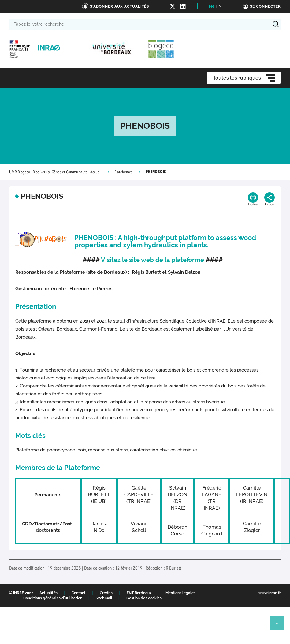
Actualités (48, 593)
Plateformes (123, 172)
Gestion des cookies (144, 598)
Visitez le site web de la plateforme (152, 260)
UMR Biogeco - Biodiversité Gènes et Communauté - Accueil (55, 172)
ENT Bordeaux (139, 593)
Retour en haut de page (280, 626)
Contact (79, 593)
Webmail (104, 598)
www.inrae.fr (270, 593)
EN (219, 6)
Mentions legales (180, 593)
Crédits (106, 593)
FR (211, 6)
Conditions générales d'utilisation (53, 598)
